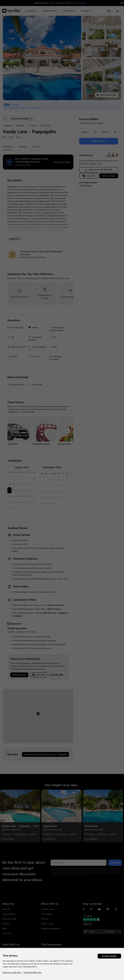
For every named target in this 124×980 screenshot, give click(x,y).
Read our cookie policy (12, 973)
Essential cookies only (33, 973)
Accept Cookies (109, 956)
